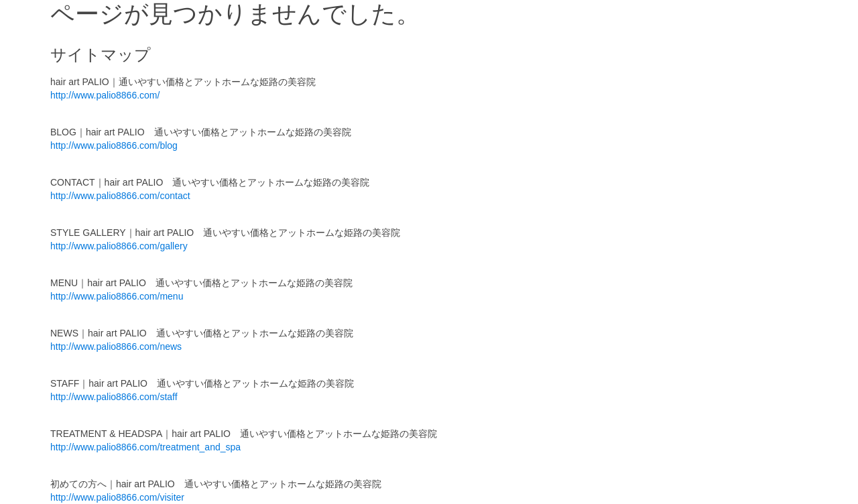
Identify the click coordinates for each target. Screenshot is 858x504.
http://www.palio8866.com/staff (114, 397)
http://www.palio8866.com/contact (120, 196)
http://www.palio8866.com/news (116, 346)
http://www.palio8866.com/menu (117, 296)
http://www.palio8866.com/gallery (119, 246)
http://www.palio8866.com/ (105, 95)
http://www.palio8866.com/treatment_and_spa (145, 447)
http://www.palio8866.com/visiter (117, 497)
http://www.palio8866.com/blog (114, 145)
